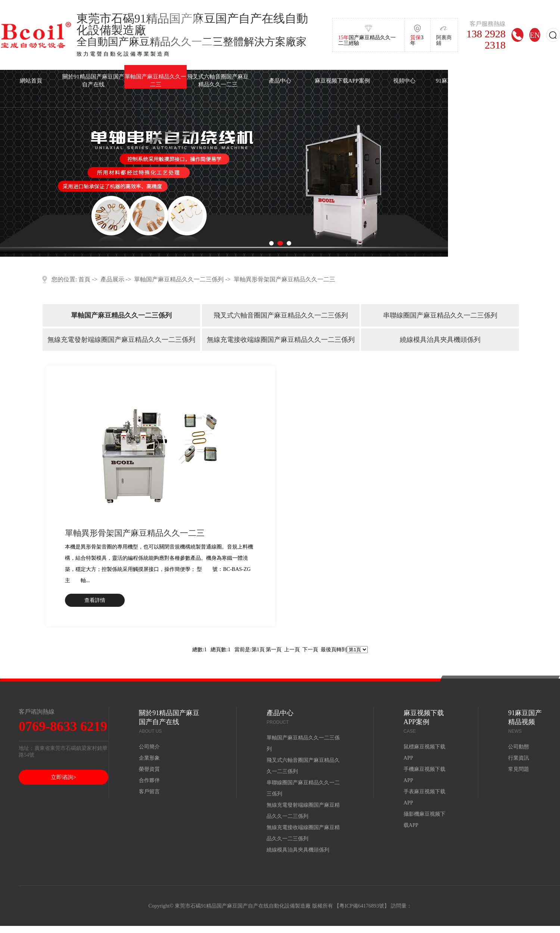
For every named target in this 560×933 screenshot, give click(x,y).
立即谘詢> (63, 777)
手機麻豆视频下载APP (424, 775)
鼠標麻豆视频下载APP (424, 752)
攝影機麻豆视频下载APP (424, 820)
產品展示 (112, 279)
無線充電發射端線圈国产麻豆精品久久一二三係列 (121, 340)
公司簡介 (149, 747)
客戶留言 (149, 792)
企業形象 (149, 758)
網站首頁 (31, 81)
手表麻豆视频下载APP (424, 797)
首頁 (84, 279)
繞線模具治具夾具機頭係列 (440, 340)
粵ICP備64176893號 (362, 906)
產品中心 (280, 81)
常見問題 (519, 769)
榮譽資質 (149, 769)
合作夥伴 (149, 780)
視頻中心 (404, 81)
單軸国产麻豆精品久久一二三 (155, 80)
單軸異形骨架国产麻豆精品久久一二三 (284, 279)
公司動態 (519, 747)
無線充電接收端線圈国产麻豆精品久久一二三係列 (281, 340)
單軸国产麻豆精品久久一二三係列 (179, 279)
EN (535, 35)
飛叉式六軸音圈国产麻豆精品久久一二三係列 (281, 315)
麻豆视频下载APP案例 (342, 81)
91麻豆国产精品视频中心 (466, 81)
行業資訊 (519, 758)
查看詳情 (95, 600)
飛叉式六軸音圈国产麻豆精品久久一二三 (218, 80)
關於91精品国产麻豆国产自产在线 (93, 80)
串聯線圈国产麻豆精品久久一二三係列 (440, 315)
